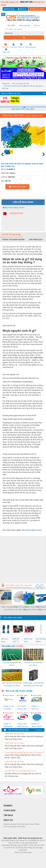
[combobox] (24, 33)
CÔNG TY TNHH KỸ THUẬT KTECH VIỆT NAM (36, 708)
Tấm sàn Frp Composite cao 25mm (33, 664)
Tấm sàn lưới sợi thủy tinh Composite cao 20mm (12, 684)
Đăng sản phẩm (37, 9)
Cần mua (14, 46)
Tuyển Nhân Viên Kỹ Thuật (14, 734)
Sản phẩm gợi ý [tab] (36, 240)
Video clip (6, 51)
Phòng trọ (8, 856)
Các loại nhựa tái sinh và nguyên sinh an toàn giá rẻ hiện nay (32, 608)
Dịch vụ (21, 46)
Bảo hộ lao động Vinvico (14, 208)
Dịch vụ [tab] (37, 25)
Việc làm (6, 46)
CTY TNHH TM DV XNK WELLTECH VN (22, 708)
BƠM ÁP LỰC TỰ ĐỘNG (16, 640)
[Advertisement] (23, 559)
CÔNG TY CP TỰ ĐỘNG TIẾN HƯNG (8, 708)
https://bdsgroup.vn (20, 856)
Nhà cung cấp (31, 46)
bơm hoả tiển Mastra (41, 640)
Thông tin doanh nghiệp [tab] (13, 240)
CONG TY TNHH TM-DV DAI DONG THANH (36, 725)
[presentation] (38, 586)
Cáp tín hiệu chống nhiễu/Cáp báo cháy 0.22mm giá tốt (24, 752)
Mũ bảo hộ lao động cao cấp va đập (21, 608)
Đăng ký (22, 9)
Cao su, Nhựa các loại (20, 83)
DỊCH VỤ (8, 820)
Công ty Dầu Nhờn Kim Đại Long (23, 725)
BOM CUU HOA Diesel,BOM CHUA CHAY (29, 640)
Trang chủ (6, 83)
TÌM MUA (8, 815)
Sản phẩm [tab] (11, 25)
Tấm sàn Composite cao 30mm (12, 664)
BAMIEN (8, 806)
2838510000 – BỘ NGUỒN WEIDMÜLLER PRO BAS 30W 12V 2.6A (33, 684)
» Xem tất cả (38, 730)
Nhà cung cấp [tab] (25, 25)
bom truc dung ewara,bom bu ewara (5, 640)
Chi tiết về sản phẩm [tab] (11, 235)
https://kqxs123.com (35, 856)
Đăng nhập (10, 9)
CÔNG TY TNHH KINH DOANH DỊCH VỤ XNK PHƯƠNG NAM (8, 725)
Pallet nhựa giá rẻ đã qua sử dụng (9, 608)
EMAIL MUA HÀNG (17, 187)
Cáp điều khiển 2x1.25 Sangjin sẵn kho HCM (20, 771)
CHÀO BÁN (10, 810)
